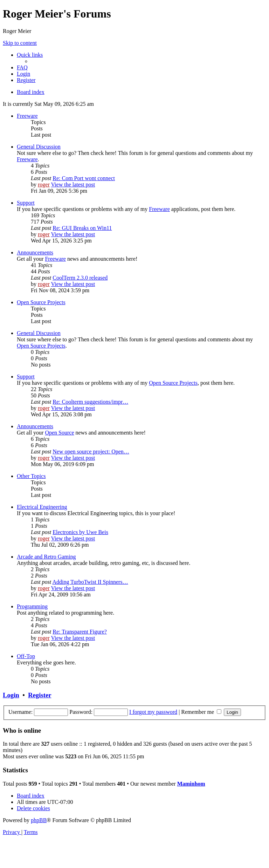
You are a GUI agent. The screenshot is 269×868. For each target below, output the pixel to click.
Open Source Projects (41, 302)
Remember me (201, 712)
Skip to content (20, 43)
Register (40, 695)
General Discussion (39, 147)
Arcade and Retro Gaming (46, 557)
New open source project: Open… (91, 452)
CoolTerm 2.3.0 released (80, 278)
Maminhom (191, 784)
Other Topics (31, 476)
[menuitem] (22, 67)
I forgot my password (153, 712)
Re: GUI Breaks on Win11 (82, 228)
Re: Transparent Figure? (80, 632)
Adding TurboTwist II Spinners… (90, 582)
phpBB (39, 820)
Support (26, 203)
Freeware (27, 116)
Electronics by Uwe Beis (80, 532)
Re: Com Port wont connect (84, 178)
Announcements (35, 252)
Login (11, 695)
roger (44, 184)
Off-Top (26, 656)
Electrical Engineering (42, 507)
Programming (32, 606)
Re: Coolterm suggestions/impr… (90, 402)
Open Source (59, 433)
